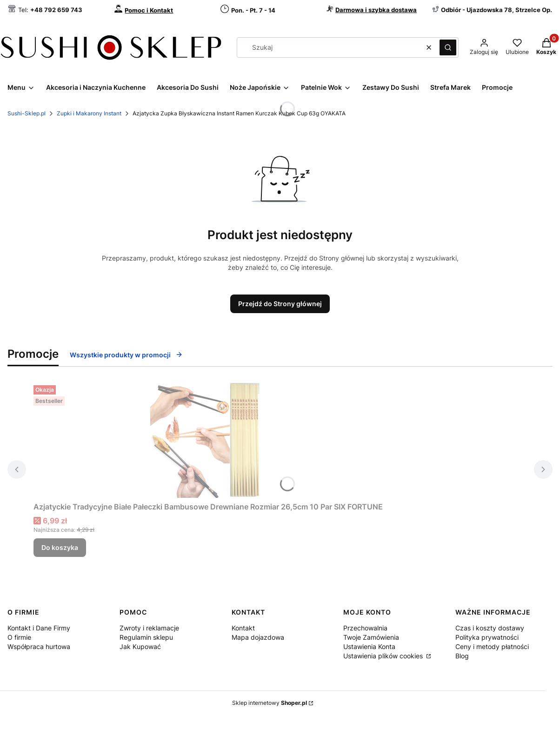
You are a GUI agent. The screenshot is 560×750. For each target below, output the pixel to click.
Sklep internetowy (270, 703)
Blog (462, 656)
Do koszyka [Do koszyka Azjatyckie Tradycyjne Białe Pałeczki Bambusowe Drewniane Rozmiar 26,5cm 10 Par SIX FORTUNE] (60, 547)
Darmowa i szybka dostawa (376, 10)
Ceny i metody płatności (492, 646)
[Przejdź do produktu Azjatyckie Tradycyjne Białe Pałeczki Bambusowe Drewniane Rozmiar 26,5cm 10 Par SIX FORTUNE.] (208, 440)
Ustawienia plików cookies (384, 656)
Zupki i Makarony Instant (89, 113)
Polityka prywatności (487, 637)
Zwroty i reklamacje (149, 628)
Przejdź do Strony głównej (280, 304)
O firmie (19, 637)
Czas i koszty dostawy (490, 628)
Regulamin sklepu (146, 637)
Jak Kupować (140, 646)
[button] (448, 47)
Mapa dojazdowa (258, 637)
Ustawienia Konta (369, 646)
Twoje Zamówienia (371, 637)
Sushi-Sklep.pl (27, 113)
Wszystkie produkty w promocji (126, 355)
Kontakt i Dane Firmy (39, 628)
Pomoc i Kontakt (149, 10)
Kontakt (243, 628)
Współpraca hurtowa (39, 646)
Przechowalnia (365, 628)
